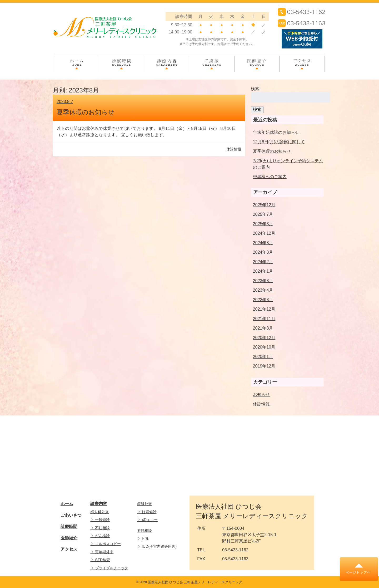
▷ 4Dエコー (147, 520)
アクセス (302, 61)
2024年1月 (263, 271)
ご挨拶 (212, 61)
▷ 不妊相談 (100, 528)
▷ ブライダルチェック (109, 568)
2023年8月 (263, 281)
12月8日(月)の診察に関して (279, 142)
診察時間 (121, 61)
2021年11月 (264, 319)
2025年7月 (263, 214)
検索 (257, 109)
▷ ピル (143, 538)
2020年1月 (263, 357)
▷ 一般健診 (100, 520)
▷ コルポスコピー (106, 544)
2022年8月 (263, 300)
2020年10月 (264, 347)
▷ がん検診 (100, 536)
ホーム (77, 61)
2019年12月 (264, 366)
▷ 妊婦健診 (147, 512)
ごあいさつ (71, 515)
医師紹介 (257, 61)
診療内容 (167, 61)
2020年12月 (264, 338)
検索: (256, 89)
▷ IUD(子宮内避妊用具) (157, 546)
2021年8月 (263, 328)
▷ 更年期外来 (102, 552)
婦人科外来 (99, 512)
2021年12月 (264, 309)
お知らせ (261, 395)
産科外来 (144, 504)
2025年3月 (263, 224)
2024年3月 (263, 252)
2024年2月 (263, 262)
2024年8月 (263, 243)
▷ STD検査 (100, 560)
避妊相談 (144, 531)
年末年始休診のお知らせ (276, 132)
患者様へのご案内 (270, 177)
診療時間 (69, 526)
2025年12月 (264, 205)
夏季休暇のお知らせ (86, 112)
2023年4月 (263, 290)
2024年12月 (264, 233)
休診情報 (261, 404)
